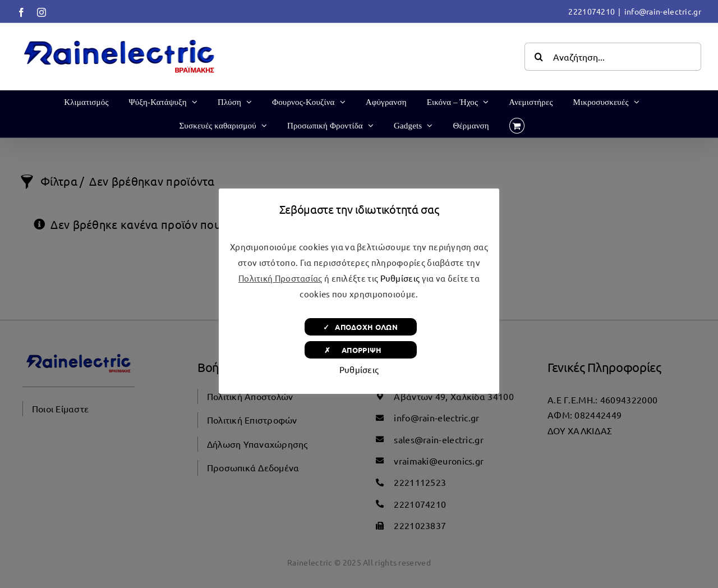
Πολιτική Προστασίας (280, 278)
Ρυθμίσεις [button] (400, 278)
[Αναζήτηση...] (613, 57)
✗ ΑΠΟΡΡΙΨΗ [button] (360, 350)
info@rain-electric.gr (663, 11)
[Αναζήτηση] (538, 57)
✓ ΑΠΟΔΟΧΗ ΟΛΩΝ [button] (360, 327)
